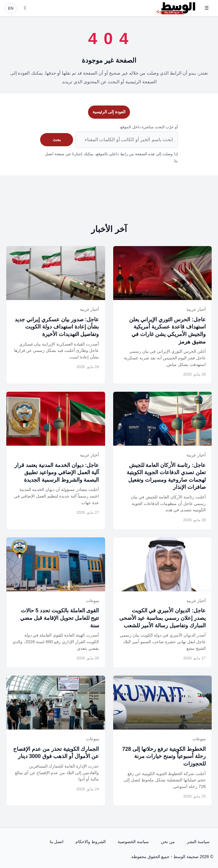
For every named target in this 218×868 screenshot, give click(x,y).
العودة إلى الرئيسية (109, 112)
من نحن (168, 842)
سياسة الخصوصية (133, 842)
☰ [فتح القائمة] (207, 8)
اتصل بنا (57, 842)
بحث (57, 140)
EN (11, 8)
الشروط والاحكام (91, 842)
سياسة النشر (198, 842)
